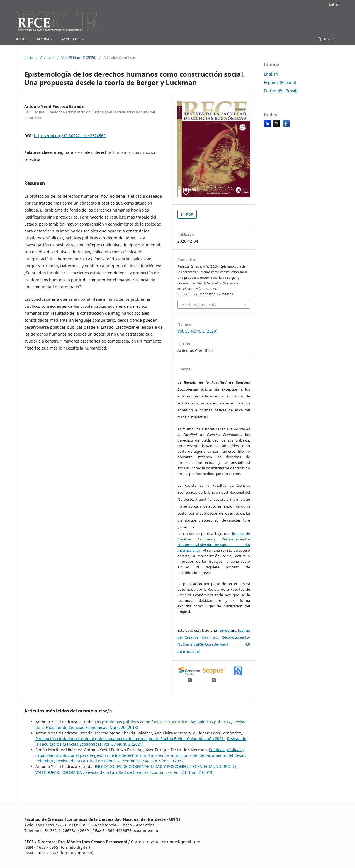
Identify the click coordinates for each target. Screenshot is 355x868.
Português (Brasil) (281, 91)
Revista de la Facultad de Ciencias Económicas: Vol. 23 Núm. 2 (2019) (149, 772)
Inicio (29, 57)
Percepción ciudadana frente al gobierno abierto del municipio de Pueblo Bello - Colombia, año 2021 (130, 739)
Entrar (334, 4)
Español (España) (280, 82)
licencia (224, 630)
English (271, 74)
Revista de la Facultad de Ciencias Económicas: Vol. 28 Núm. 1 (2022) (121, 761)
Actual (22, 39)
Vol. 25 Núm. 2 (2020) (79, 57)
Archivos (44, 39)
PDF (189, 214)
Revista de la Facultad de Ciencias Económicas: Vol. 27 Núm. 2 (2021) (141, 741)
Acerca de (71, 39)
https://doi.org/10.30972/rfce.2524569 (70, 136)
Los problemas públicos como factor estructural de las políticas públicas (163, 722)
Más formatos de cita (199, 304)
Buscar (326, 39)
